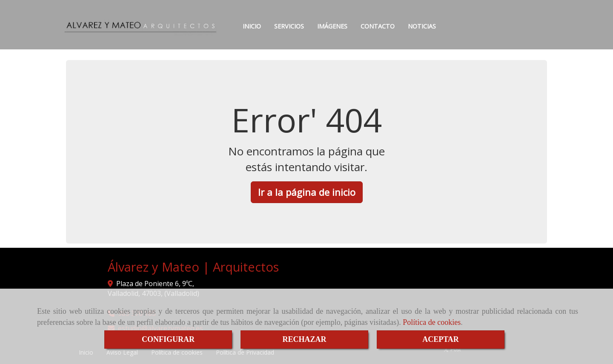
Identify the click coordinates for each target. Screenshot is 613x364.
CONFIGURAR (168, 339)
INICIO (252, 26)
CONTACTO (378, 26)
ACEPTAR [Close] (441, 339)
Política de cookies (432, 322)
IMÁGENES (332, 26)
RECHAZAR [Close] (304, 339)
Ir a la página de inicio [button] (307, 192)
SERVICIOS (289, 26)
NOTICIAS (422, 26)
